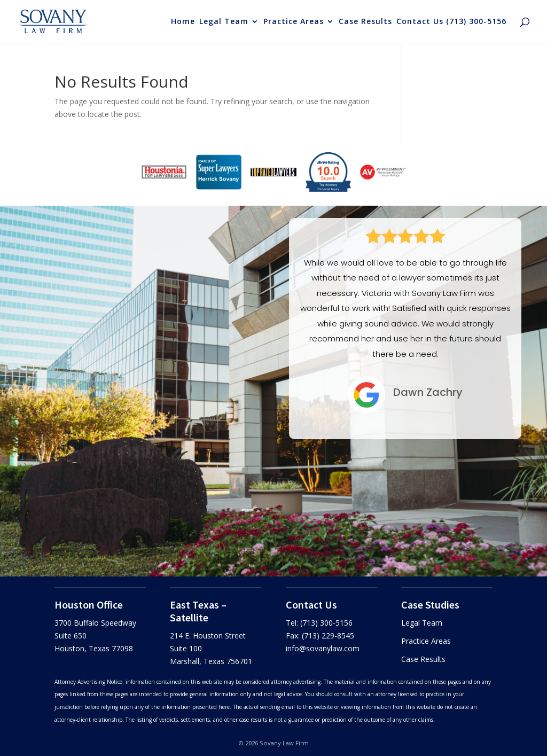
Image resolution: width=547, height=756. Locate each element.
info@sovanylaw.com (323, 648)
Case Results (365, 22)
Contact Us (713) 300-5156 (451, 22)
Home (183, 22)
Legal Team (224, 22)
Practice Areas (294, 22)
